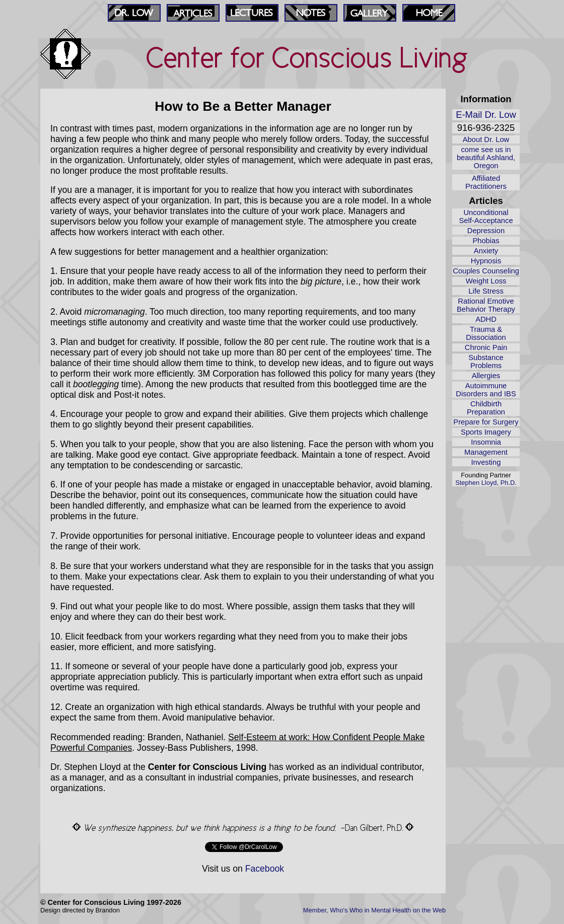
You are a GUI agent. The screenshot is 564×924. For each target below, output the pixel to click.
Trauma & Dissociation (486, 333)
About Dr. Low (486, 139)
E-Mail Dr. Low (486, 115)
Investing (486, 462)
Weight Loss (486, 281)
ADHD (486, 319)
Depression (486, 231)
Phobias (486, 241)
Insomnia (486, 442)
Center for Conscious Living (307, 58)
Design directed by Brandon (80, 910)
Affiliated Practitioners (486, 182)
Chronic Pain (486, 347)
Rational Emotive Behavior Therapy (486, 305)
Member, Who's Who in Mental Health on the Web (374, 910)
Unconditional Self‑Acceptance (486, 217)
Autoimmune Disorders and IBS (486, 390)
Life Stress (486, 291)
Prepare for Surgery (486, 422)
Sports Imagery (486, 432)
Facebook (265, 869)
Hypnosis (486, 261)
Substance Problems (486, 362)
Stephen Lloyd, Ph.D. (486, 483)
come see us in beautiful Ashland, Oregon (486, 158)
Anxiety (486, 251)
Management (486, 452)
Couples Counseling (486, 271)
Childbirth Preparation (486, 408)
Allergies (486, 376)
